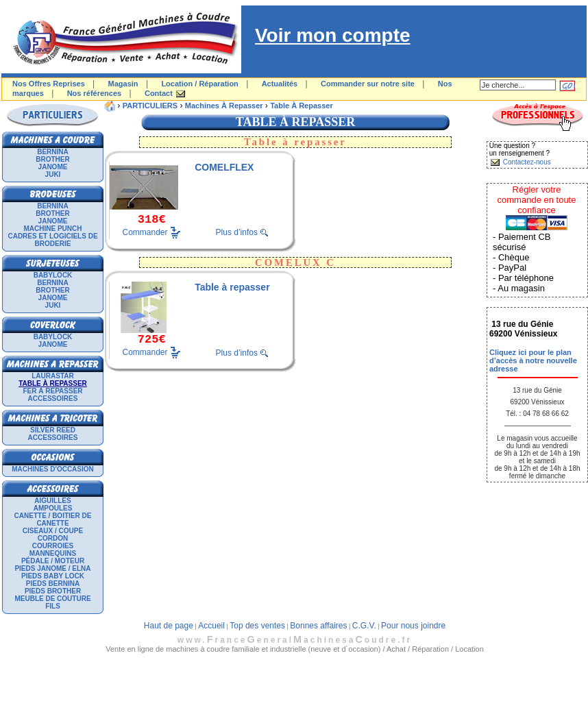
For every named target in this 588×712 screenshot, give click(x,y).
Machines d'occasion (53, 469)
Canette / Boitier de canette (53, 519)
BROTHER (52, 159)
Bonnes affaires (318, 626)
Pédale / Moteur (53, 561)
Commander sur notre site (368, 84)
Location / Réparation (199, 84)
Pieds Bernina (53, 584)
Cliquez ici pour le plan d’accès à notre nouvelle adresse (533, 360)
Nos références (95, 93)
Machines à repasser (224, 106)
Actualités (280, 84)
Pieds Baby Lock (53, 576)
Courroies (53, 546)
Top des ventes (257, 626)
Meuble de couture (52, 599)
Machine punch (53, 229)
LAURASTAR (52, 376)
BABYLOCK (53, 275)
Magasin (123, 84)
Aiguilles (52, 501)
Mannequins (53, 553)
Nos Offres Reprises (49, 84)
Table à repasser (302, 106)
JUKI (53, 174)
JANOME (53, 167)
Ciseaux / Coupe (53, 531)
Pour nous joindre (413, 626)
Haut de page (169, 626)
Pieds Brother (53, 591)
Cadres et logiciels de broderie (52, 240)
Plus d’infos (237, 232)
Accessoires (53, 398)
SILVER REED (53, 430)
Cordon (53, 538)
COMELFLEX (224, 167)
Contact (159, 93)
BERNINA (53, 152)
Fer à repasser (52, 391)
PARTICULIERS (150, 106)
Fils (53, 606)
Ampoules (53, 508)
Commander (145, 232)
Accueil (211, 626)
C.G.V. (364, 626)
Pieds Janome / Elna (52, 568)
